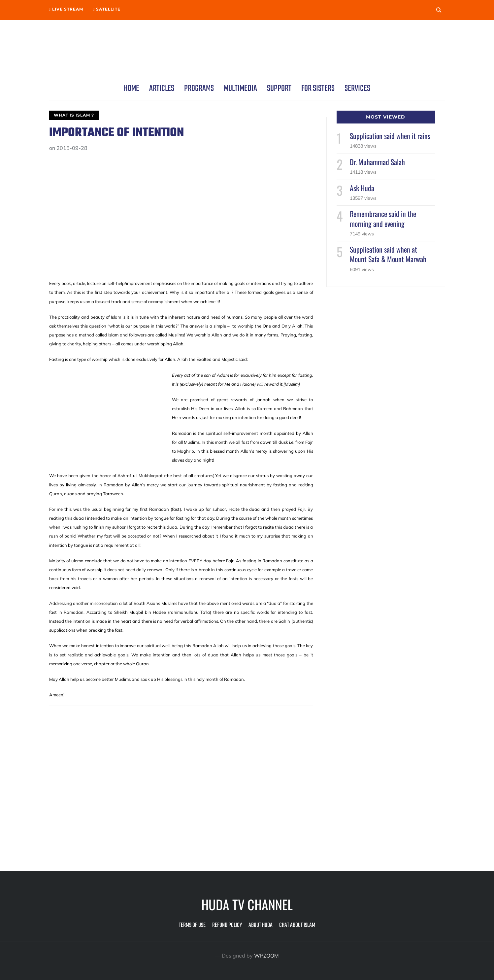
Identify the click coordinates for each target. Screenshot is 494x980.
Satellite (107, 9)
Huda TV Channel (247, 904)
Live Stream (66, 9)
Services (357, 88)
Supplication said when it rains (390, 136)
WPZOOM (267, 956)
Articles (162, 88)
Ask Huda (362, 188)
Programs (199, 88)
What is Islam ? (74, 115)
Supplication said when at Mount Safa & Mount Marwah (388, 254)
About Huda (261, 925)
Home (132, 88)
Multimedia (240, 88)
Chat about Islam (297, 925)
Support (279, 88)
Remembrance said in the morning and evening (383, 218)
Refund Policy (227, 925)
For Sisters (318, 88)
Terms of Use (192, 925)
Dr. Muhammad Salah (377, 162)
